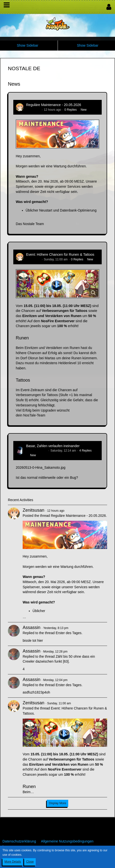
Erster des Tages (69, 633)
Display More (57, 803)
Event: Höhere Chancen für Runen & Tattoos (60, 254)
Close (30, 862)
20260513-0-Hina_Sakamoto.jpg (41, 467)
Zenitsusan (33, 110)
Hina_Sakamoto (37, 451)
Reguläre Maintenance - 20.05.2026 (54, 105)
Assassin (32, 628)
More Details (13, 862)
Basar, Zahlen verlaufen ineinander (53, 446)
